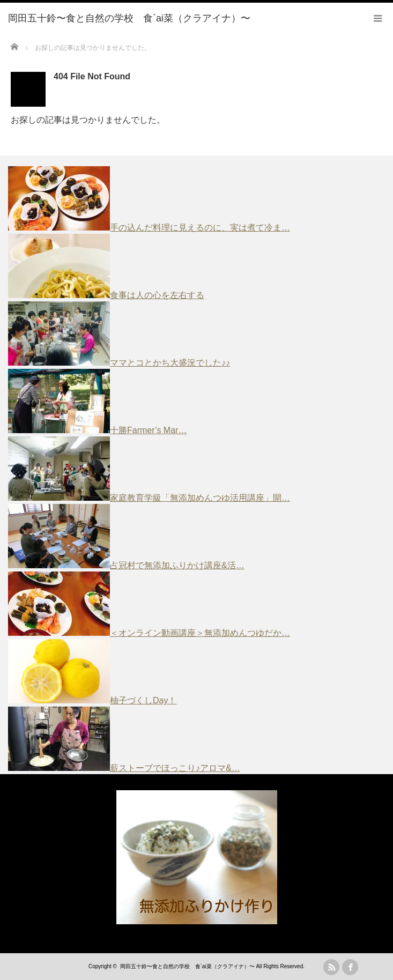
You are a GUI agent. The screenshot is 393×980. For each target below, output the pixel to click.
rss (331, 967)
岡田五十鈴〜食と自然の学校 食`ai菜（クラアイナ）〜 (187, 966)
